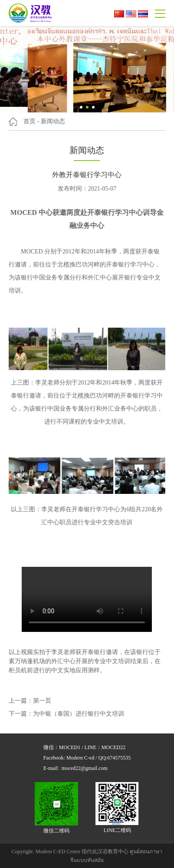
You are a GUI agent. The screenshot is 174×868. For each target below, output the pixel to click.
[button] (81, 107)
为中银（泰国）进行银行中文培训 (79, 714)
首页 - (31, 121)
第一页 (42, 701)
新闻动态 (53, 121)
